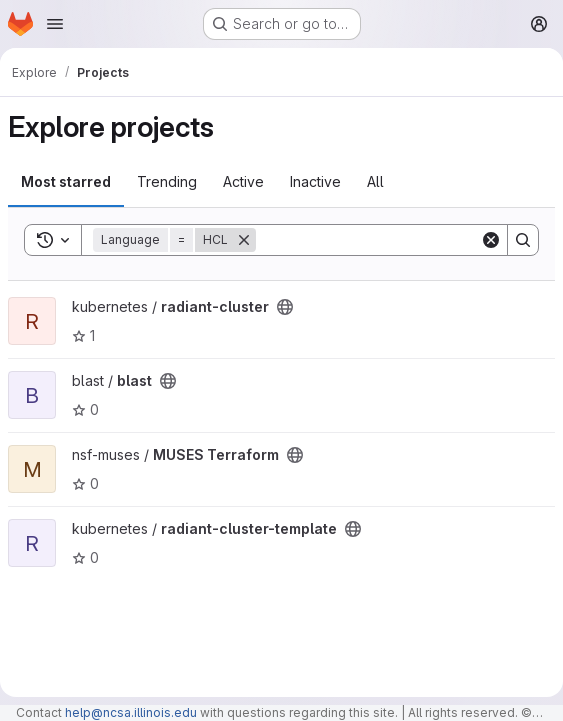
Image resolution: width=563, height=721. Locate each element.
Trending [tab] (167, 181)
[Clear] (491, 240)
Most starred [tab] (66, 181)
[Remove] (244, 240)
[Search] (380, 240)
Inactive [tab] (315, 181)
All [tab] (375, 181)
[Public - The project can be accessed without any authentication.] (285, 307)
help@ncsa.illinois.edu (131, 712)
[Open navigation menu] (55, 24)
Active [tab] (243, 181)
